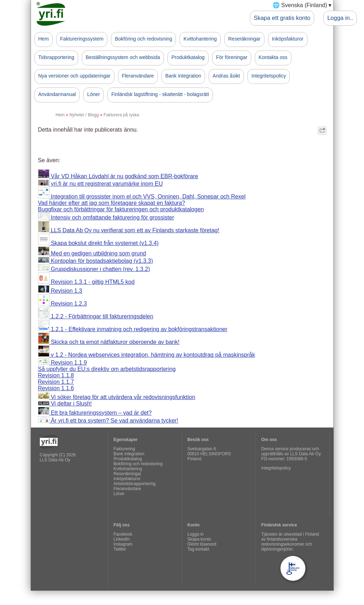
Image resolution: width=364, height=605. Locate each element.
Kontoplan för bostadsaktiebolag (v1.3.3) (96, 261)
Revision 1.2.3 (63, 304)
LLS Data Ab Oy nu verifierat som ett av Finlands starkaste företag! (129, 230)
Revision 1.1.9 (63, 363)
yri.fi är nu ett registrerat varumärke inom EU (100, 184)
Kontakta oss (273, 57)
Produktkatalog (188, 57)
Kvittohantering (200, 39)
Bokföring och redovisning (143, 39)
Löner (93, 94)
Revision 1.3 (60, 291)
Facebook (123, 534)
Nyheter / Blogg (84, 115)
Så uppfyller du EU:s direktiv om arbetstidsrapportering (107, 369)
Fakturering (124, 449)
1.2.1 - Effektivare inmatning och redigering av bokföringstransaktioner (133, 329)
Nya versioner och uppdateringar (74, 76)
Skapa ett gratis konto (282, 18)
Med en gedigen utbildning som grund (92, 253)
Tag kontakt (198, 549)
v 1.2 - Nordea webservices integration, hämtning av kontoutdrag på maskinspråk (147, 355)
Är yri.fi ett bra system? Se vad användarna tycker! (108, 421)
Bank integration (183, 76)
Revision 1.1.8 (56, 375)
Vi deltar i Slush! (65, 404)
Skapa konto (199, 539)
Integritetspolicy (269, 76)
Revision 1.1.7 (56, 382)
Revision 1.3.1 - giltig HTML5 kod (86, 282)
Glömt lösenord (202, 544)
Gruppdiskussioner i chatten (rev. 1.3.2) (94, 269)
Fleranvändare (138, 76)
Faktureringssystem (82, 39)
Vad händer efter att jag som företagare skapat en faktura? (112, 203)
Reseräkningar (244, 39)
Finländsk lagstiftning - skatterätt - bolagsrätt (160, 94)
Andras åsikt (226, 76)
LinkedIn (121, 539)
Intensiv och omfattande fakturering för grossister (106, 217)
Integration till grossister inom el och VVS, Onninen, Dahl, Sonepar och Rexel (142, 197)
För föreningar (232, 57)
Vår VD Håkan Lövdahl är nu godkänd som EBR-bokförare (118, 176)
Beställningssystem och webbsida (123, 57)
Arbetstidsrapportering (134, 484)
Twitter (120, 549)
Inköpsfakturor (288, 39)
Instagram (123, 544)
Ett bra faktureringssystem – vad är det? (95, 413)
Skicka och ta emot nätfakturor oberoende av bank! (109, 342)
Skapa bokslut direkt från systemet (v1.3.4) (98, 243)
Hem (44, 39)
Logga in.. (340, 18)
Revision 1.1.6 (56, 388)
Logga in (196, 534)
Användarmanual (57, 94)
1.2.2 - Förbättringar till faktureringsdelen (96, 316)
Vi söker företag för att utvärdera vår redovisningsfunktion (117, 397)
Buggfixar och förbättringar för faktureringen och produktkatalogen (121, 209)
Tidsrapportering (56, 57)
